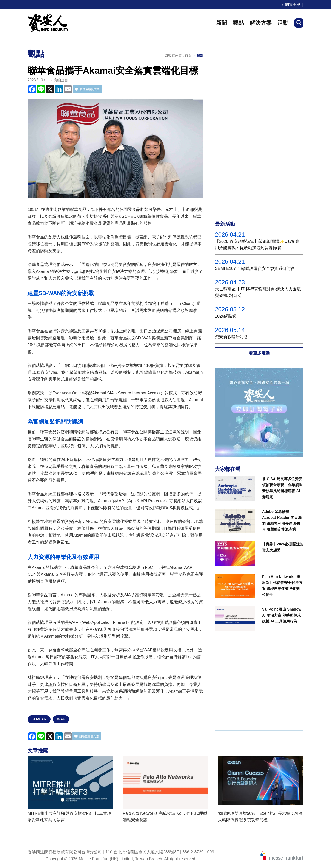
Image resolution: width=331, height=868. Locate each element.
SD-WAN (39, 719)
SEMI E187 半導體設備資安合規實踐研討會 (255, 268)
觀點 (238, 23)
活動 (283, 23)
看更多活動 (259, 353)
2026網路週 (226, 316)
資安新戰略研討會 (231, 337)
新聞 (222, 23)
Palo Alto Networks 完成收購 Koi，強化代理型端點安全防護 (165, 817)
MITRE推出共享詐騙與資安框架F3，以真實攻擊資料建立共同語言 (70, 817)
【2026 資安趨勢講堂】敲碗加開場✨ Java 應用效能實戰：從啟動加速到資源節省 (257, 245)
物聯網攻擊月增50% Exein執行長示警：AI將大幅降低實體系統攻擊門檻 (260, 817)
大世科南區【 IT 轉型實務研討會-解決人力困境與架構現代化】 (258, 292)
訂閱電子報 (291, 4)
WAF (61, 719)
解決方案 (261, 23)
